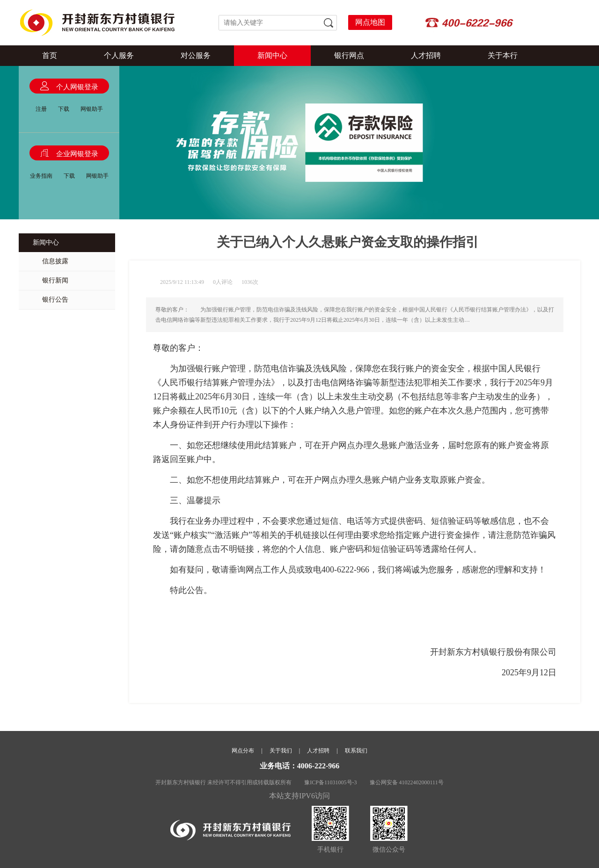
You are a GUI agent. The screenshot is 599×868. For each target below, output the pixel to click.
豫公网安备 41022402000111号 (407, 782)
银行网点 (349, 55)
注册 (41, 109)
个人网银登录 (77, 87)
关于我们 (281, 751)
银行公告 (55, 300)
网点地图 (370, 22)
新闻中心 (272, 55)
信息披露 (55, 261)
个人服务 (119, 55)
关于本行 (503, 55)
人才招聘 (426, 55)
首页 (50, 55)
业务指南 (41, 176)
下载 (64, 109)
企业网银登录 (77, 154)
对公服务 (196, 55)
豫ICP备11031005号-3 (330, 782)
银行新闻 (55, 280)
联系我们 (356, 751)
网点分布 (243, 751)
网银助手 (92, 109)
